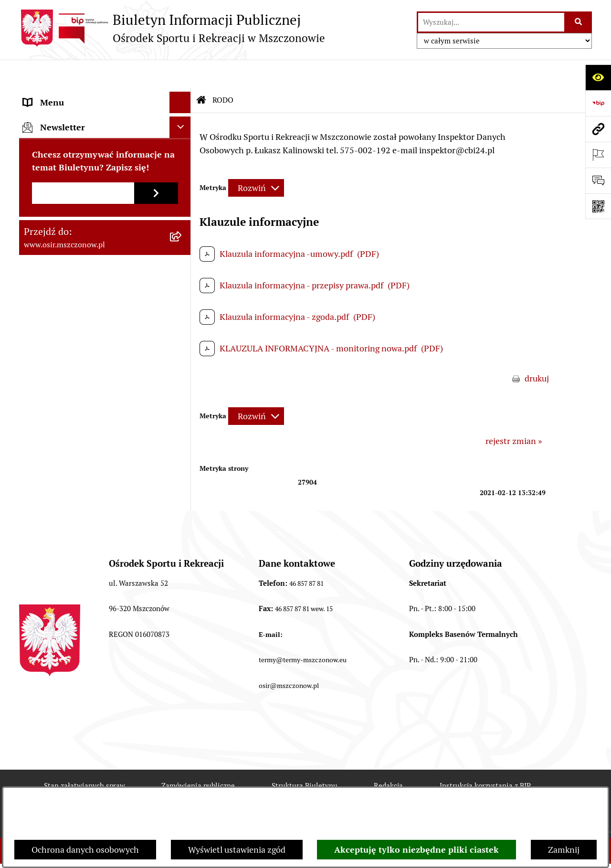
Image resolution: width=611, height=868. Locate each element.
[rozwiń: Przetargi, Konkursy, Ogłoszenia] (182, 181)
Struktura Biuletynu (305, 757)
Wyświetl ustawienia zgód (237, 850)
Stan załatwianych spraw (84, 757)
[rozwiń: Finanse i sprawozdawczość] (182, 160)
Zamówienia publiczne (198, 757)
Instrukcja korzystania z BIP (485, 757)
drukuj (537, 350)
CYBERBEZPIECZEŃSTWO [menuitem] (74, 267)
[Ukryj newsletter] (180, 313)
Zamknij (564, 850)
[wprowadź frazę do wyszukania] (491, 22)
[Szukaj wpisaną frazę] (579, 22)
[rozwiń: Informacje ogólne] (182, 95)
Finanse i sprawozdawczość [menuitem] (75, 160)
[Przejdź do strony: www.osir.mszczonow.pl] (598, 129)
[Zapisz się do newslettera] (156, 379)
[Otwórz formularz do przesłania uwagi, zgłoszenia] (598, 180)
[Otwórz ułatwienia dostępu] (598, 77)
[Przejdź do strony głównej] (172, 28)
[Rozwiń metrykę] (256, 159)
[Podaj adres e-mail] (83, 379)
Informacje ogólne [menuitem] (58, 95)
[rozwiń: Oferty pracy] (182, 203)
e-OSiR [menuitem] (37, 289)
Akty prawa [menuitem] (45, 117)
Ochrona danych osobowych (85, 850)
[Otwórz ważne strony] (598, 155)
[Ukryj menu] (180, 74)
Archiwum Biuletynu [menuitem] (62, 224)
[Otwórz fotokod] (598, 206)
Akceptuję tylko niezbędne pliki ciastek (416, 850)
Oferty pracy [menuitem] (47, 203)
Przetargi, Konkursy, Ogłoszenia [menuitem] (84, 181)
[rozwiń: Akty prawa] (182, 117)
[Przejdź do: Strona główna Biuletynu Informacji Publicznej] (201, 72)
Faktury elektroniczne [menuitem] (65, 138)
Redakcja (388, 757)
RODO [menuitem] (35, 246)
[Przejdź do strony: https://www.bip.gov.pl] (598, 103)
